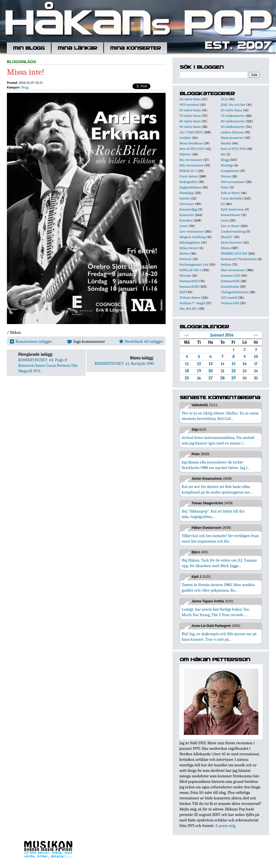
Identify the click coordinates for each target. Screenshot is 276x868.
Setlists (226, 264)
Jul (223, 204)
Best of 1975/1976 (233, 149)
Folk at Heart (230, 193)
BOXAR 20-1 (188, 171)
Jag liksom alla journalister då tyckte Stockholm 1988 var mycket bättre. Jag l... (216, 465)
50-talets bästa (190, 110)
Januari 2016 (222, 335)
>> (256, 335)
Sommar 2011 (230, 275)
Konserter (187, 215)
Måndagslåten (190, 242)
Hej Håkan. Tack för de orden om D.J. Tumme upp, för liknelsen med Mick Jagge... (219, 563)
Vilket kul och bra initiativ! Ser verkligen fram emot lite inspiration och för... (220, 538)
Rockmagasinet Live (194, 264)
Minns (226, 248)
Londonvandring (233, 231)
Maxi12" (227, 237)
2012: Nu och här (233, 105)
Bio (223, 154)
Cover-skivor (189, 176)
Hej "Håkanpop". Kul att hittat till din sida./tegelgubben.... (213, 514)
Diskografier (188, 182)
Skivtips (185, 275)
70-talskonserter (233, 116)
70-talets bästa (190, 116)
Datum (226, 176)
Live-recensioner (192, 231)
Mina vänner (189, 248)
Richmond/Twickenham (239, 259)
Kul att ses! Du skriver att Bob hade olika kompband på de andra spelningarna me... (217, 489)
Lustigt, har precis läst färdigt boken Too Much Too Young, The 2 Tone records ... (215, 612)
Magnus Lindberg (192, 237)
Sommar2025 (189, 286)
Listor (184, 226)
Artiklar (185, 138)
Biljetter (185, 154)
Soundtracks (230, 286)
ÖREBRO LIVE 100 (234, 253)
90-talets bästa (190, 127)
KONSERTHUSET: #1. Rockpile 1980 (124, 363)
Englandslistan (190, 187)
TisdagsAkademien (235, 292)
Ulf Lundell (229, 297)
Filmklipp (187, 193)
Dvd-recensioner (233, 182)
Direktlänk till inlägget (141, 341)
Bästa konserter (232, 138)
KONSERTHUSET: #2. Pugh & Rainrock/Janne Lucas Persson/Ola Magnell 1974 (48, 365)
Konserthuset (231, 215)
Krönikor (186, 220)
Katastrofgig (188, 209)
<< (187, 335)
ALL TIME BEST (191, 132)
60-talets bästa (231, 110)
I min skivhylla (232, 198)
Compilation (230, 171)
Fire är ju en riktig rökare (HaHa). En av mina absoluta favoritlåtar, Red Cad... (220, 416)
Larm (225, 220)
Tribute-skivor (190, 297)
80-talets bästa (190, 121)
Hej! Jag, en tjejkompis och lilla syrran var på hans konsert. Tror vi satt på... (219, 637)
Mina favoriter (231, 242)
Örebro (184, 253)
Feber (225, 187)
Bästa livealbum (191, 143)
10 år (224, 99)
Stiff (182, 292)
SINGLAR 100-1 (190, 270)
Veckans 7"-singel (192, 303)
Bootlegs (227, 165)
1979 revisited (189, 105)
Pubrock (185, 259)
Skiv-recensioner (233, 270)
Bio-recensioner (191, 160)
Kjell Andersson (232, 209)
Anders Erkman (232, 132)
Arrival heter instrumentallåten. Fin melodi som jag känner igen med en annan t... (218, 440)
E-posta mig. (226, 826)
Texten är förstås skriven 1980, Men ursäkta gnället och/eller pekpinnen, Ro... (218, 587)
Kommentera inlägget (31, 341)
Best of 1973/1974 (192, 149)
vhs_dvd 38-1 (189, 308)
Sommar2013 (189, 281)
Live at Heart (230, 226)
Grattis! (185, 198)
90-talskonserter (233, 127)
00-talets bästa (190, 99)
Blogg (25, 87)
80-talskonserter (233, 121)
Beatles (226, 143)
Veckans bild (230, 303)
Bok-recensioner (191, 165)
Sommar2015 (230, 281)
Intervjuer (187, 204)
